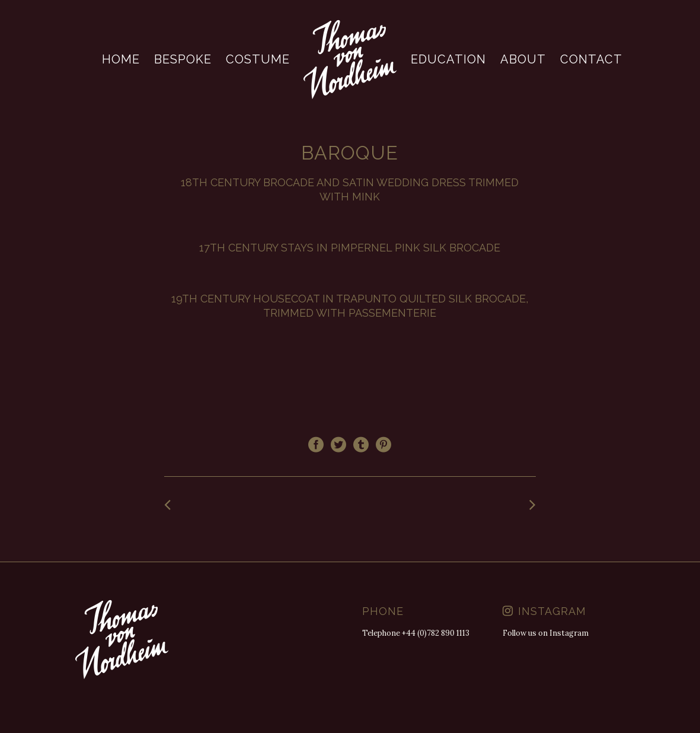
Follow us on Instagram (546, 633)
